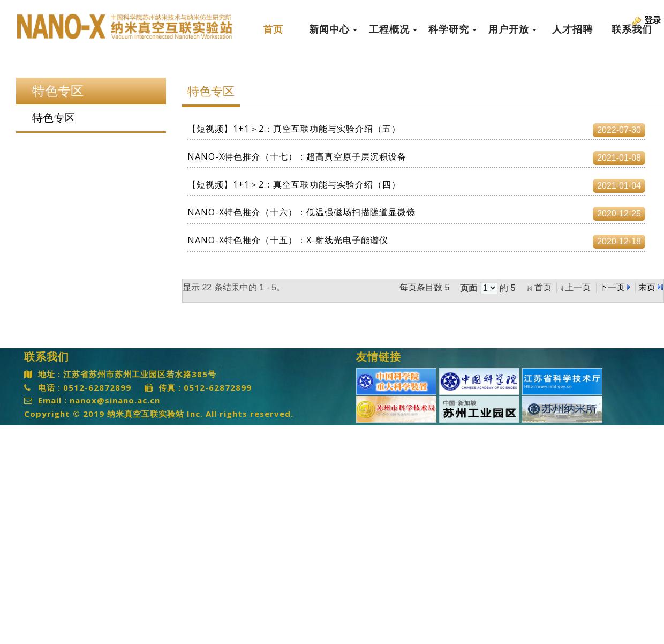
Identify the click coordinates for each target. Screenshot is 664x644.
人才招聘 (572, 29)
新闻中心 (333, 29)
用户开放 (512, 29)
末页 (647, 287)
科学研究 (452, 29)
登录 (653, 20)
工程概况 (393, 29)
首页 (273, 29)
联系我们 (632, 29)
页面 (469, 288)
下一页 (612, 287)
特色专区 (54, 118)
